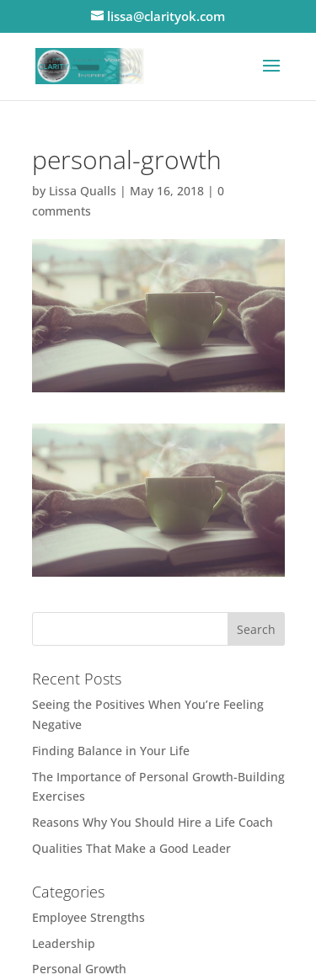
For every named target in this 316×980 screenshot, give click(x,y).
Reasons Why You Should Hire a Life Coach (153, 822)
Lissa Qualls (83, 191)
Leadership (64, 943)
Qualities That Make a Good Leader (131, 848)
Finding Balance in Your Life (111, 751)
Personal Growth (79, 969)
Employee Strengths (88, 917)
